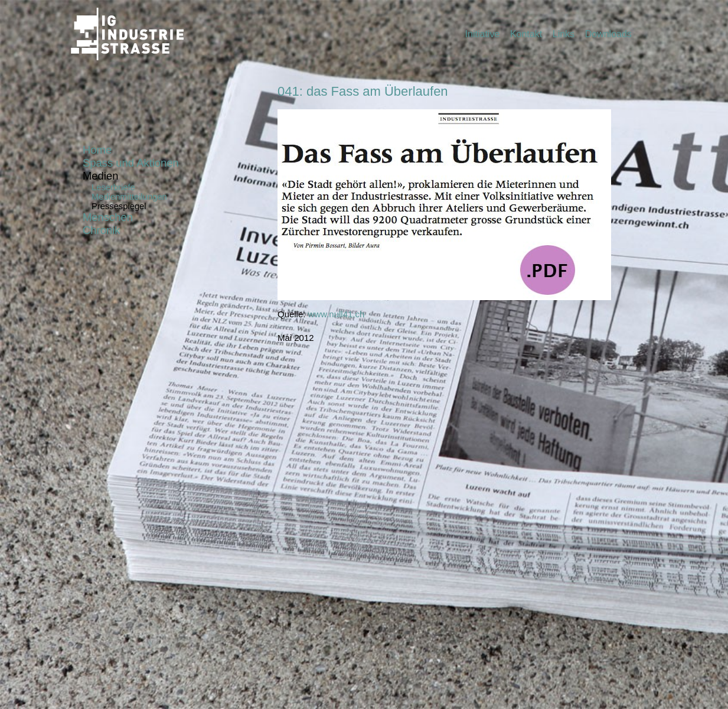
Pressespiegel (119, 206)
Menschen (108, 217)
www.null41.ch (337, 314)
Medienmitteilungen (129, 197)
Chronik (101, 230)
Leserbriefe (113, 187)
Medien (100, 176)
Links (564, 34)
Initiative (483, 34)
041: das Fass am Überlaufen (363, 91)
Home (97, 150)
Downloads (608, 34)
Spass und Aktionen (131, 163)
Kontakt (526, 34)
